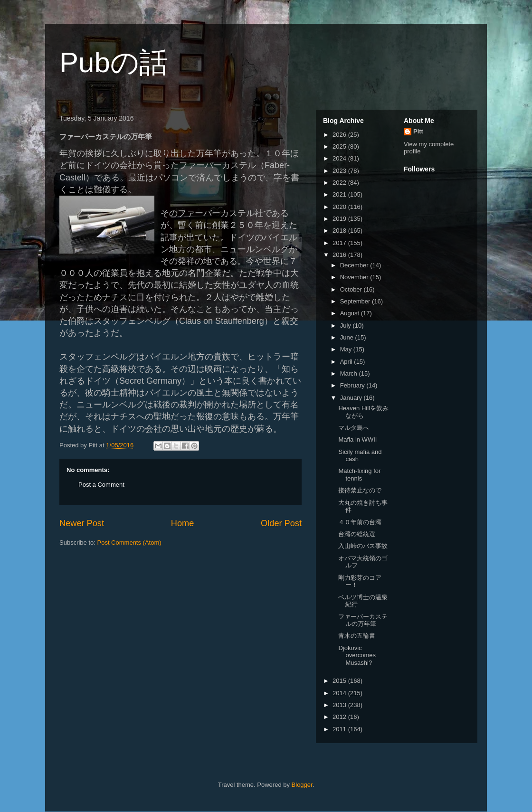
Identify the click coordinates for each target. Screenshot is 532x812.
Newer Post (82, 523)
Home (183, 523)
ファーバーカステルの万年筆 (363, 620)
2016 (340, 255)
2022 (340, 183)
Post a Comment (101, 485)
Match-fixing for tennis (359, 475)
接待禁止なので (360, 490)
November (355, 277)
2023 (340, 171)
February (353, 385)
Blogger (302, 785)
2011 (340, 729)
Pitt (418, 131)
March (350, 373)
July (347, 326)
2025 (340, 146)
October (352, 289)
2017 (340, 243)
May (347, 349)
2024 (340, 158)
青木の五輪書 (357, 636)
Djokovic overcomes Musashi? (357, 655)
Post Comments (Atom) (129, 543)
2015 (340, 681)
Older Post (281, 523)
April (347, 362)
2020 (340, 207)
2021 (340, 194)
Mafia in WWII (357, 439)
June (348, 337)
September (356, 301)
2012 (340, 717)
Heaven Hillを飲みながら (363, 412)
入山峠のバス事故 (363, 546)
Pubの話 (114, 62)
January (352, 398)
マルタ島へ (354, 428)
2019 (340, 219)
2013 (340, 705)
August (351, 313)
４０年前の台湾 (360, 522)
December (355, 265)
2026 (340, 135)
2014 (340, 693)
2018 (340, 231)
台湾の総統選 (357, 534)
